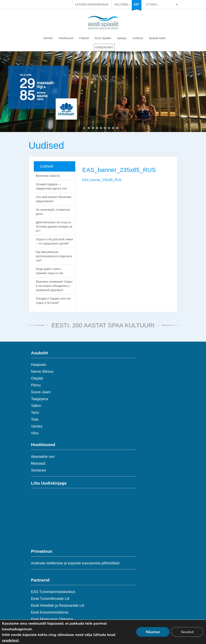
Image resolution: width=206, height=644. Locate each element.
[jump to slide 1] (89, 128)
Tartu (35, 413)
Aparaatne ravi (43, 457)
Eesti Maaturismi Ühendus (52, 619)
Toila (35, 419)
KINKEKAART (104, 47)
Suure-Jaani (41, 392)
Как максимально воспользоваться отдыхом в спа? (54, 256)
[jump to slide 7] (113, 128)
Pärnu (36, 385)
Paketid (84, 38)
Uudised (138, 38)
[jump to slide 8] (117, 128)
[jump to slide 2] (93, 128)
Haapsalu (39, 365)
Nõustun (153, 632)
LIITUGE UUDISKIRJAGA (92, 4)
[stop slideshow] (122, 128)
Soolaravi (39, 470)
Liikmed (48, 38)
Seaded (187, 632)
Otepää (37, 378)
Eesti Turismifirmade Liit (50, 599)
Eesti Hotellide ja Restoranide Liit (58, 606)
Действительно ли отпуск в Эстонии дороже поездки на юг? (54, 227)
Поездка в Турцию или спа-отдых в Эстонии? (54, 301)
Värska (37, 426)
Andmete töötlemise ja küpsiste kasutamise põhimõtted (75, 563)
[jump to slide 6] (109, 128)
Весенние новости (48, 176)
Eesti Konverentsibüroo (50, 612)
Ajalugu (122, 38)
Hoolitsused (66, 38)
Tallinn (36, 406)
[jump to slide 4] (101, 128)
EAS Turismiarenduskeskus (53, 592)
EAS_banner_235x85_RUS (102, 180)
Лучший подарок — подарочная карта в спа (51, 186)
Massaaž (38, 463)
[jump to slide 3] (97, 128)
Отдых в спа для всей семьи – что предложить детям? (54, 241)
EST (136, 4)
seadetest (10, 640)
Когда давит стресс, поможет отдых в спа (49, 271)
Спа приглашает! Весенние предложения (54, 199)
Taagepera (40, 399)
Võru (35, 433)
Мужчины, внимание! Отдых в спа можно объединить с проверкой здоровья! (54, 286)
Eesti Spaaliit (103, 38)
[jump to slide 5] (105, 128)
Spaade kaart (157, 38)
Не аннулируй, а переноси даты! (53, 212)
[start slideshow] (84, 128)
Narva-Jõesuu (42, 371)
